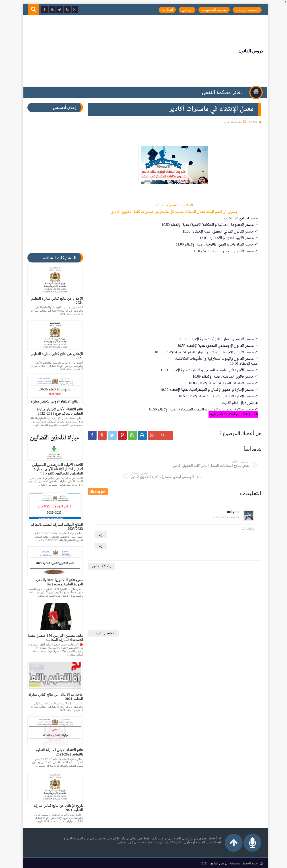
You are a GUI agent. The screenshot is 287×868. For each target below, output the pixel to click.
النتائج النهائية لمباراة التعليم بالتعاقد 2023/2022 (55, 527)
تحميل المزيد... (101, 620)
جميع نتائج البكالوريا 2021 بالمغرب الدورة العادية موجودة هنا (56, 582)
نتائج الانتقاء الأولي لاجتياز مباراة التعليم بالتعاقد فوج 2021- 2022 (58, 411)
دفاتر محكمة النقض (221, 92)
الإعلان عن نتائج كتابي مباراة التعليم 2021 (55, 301)
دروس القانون (247, 51)
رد (99, 521)
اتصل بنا (164, 10)
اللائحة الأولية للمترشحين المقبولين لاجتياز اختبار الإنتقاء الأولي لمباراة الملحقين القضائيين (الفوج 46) (56, 469)
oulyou (231, 498)
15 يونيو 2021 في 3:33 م (224, 504)
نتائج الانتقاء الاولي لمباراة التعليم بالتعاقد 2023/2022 (57, 752)
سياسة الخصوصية (211, 10)
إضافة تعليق (100, 553)
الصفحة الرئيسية (244, 10)
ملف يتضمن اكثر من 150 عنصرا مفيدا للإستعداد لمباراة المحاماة (54, 638)
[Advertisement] (109, 51)
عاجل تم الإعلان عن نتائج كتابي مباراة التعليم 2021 (54, 697)
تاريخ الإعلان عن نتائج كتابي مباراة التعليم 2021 (57, 808)
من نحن (184, 10)
